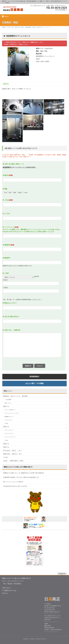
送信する (28, 366)
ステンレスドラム (9, 433)
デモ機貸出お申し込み (9, 590)
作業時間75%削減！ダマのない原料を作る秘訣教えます (21, 477)
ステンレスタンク (9, 430)
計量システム (8, 403)
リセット (40, 366)
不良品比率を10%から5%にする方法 (15, 486)
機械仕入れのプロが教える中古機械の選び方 (16, 578)
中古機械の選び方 (18, 467)
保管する (6, 427)
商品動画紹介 (34, 377)
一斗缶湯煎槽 (8, 400)
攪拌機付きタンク (9, 417)
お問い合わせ (6, 588)
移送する (6, 444)
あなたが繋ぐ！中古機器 (34, 383)
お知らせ (5, 593)
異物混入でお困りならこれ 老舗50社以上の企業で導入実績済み (24, 473)
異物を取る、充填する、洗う (13, 454)
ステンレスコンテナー (10, 437)
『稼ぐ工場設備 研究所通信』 (12, 584)
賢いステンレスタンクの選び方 (13, 482)
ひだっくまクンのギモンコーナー (13, 581)
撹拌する (6, 447)
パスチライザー (8, 420)
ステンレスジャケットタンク (12, 413)
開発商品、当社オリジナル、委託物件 (15, 396)
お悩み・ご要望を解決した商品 (13, 461)
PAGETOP (62, 574)
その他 (6, 423)
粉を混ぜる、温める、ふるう (13, 451)
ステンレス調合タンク (10, 410)
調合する (6, 406)
